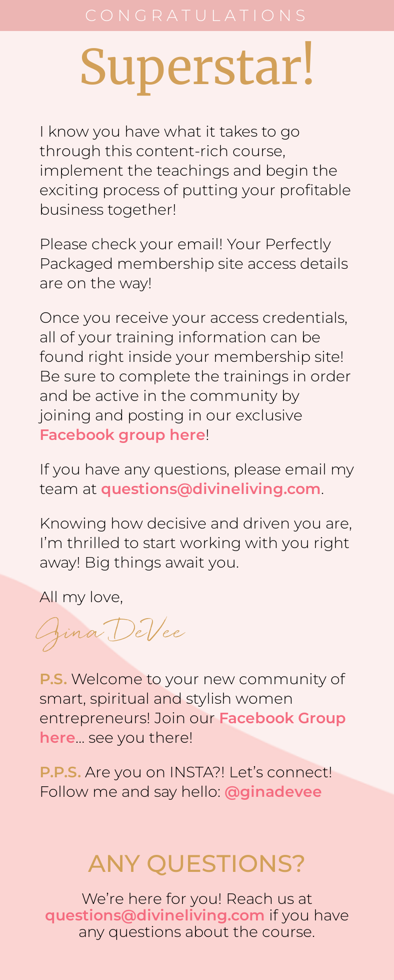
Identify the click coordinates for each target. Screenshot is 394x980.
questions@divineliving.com (211, 489)
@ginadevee (273, 792)
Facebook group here (122, 435)
